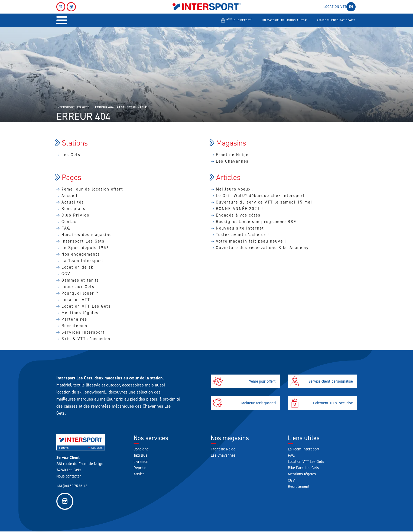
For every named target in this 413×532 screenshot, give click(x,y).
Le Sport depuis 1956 (85, 248)
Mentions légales (80, 313)
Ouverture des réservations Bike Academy (262, 248)
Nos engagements (81, 254)
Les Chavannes (232, 161)
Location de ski (78, 267)
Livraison (141, 462)
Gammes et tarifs (80, 280)
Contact (70, 222)
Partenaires (74, 319)
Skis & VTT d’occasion (86, 339)
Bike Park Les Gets (303, 468)
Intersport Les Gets (73, 107)
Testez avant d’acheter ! (242, 235)
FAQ (66, 228)
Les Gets (71, 155)
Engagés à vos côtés (238, 215)
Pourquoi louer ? (80, 293)
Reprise (140, 468)
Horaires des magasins (87, 235)
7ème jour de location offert (92, 189)
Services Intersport (83, 332)
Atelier (139, 474)
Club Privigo (75, 215)
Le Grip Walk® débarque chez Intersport (260, 196)
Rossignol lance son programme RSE (256, 222)
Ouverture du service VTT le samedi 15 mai (264, 202)
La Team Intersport (82, 261)
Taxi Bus (140, 455)
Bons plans (74, 209)
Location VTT (335, 7)
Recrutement (75, 326)
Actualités (73, 202)
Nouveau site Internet (240, 228)
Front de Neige (232, 155)
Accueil (70, 196)
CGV (66, 274)
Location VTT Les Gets (86, 306)
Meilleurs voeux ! (235, 189)
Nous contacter (69, 476)
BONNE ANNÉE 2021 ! (239, 209)
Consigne (141, 449)
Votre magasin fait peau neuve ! (251, 241)
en (351, 7)
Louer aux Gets (78, 287)
